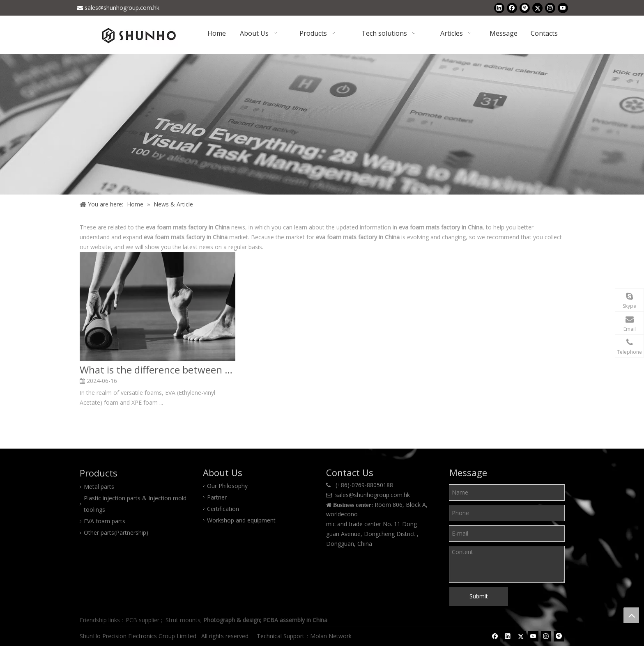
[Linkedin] (499, 8)
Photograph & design (232, 620)
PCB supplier (143, 620)
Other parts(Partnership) (116, 533)
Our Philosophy (227, 486)
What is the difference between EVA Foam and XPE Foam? (158, 370)
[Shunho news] (322, 124)
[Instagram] (550, 8)
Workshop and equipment (241, 520)
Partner (217, 497)
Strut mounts (183, 620)
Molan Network (332, 636)
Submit (479, 596)
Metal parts (99, 487)
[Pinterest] (525, 8)
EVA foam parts (105, 521)
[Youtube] (563, 8)
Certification (223, 509)
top (631, 615)
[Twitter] (537, 8)
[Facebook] (512, 8)
